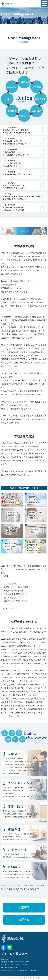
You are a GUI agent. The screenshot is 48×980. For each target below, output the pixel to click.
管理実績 (24, 920)
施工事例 (24, 908)
